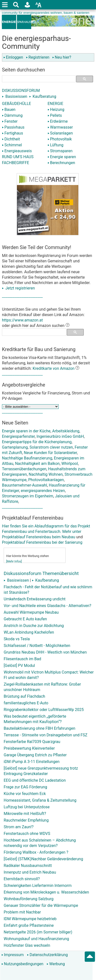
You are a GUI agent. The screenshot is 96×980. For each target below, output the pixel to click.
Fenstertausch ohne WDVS (27, 834)
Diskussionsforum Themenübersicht (41, 573)
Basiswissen (16, 96)
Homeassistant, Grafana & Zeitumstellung (40, 800)
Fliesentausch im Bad (22, 659)
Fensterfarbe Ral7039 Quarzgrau (32, 742)
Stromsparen (60, 151)
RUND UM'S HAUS (18, 157)
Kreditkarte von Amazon (54, 368)
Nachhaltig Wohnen (46, 474)
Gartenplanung (15, 447)
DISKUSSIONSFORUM (21, 91)
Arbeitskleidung (66, 431)
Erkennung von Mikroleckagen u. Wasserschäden (46, 892)
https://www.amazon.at (22, 320)
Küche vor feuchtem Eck (25, 794)
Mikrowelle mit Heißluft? (25, 814)
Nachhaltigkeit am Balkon (37, 464)
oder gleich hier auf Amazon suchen (36, 326)
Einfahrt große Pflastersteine (29, 925)
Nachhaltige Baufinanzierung (27, 458)
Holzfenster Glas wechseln (27, 945)
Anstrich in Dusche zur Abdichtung (34, 626)
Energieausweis (17, 151)
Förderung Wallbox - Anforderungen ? (36, 852)
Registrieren (39, 57)
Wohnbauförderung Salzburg (29, 899)
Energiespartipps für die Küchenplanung (37, 442)
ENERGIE (55, 104)
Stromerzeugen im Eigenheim (28, 496)
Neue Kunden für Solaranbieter (50, 453)
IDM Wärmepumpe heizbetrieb (30, 919)
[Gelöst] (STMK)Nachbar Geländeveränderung (43, 859)
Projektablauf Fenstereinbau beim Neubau (39, 537)
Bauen (9, 110)
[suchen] (37, 79)
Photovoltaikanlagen (46, 480)
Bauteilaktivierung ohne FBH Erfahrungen (40, 728)
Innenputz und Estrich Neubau (30, 872)
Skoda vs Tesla (17, 639)
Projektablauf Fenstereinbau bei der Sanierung (42, 542)
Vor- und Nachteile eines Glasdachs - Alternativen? (48, 606)
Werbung (56, 964)
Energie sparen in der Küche (26, 431)
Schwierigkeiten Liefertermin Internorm (38, 886)
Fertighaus (13, 133)
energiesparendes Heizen (43, 491)
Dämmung (12, 115)
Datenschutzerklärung (47, 955)
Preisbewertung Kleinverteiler (29, 748)
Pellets (55, 115)
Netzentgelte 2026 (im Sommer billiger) (38, 932)
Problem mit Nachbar (22, 912)
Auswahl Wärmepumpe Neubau (31, 612)
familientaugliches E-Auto (26, 703)
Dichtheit (11, 139)
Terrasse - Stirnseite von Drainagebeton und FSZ (46, 735)
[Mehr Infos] (14, 561)
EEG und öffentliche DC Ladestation (35, 780)
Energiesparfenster (18, 436)
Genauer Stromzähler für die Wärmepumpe (41, 905)
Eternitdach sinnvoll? (22, 879)
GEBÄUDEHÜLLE (16, 104)
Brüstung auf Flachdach (24, 696)
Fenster (10, 121)
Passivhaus (13, 127)
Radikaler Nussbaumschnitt (28, 866)
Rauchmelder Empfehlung (26, 820)
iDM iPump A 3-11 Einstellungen (32, 762)
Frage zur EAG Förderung (25, 787)
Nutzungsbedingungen (22, 964)
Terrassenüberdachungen (24, 469)
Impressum (13, 955)
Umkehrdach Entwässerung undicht (35, 599)
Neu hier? (62, 57)
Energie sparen (62, 157)
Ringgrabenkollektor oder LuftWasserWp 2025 (44, 710)
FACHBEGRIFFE (16, 163)
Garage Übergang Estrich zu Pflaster (35, 755)
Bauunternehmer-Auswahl (25, 485)
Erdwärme (58, 121)
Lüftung (56, 145)
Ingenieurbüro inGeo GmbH (60, 436)
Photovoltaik (60, 139)
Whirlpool (70, 464)
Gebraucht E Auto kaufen (25, 619)
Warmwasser (60, 127)
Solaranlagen (60, 133)
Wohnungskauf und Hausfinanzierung (36, 939)
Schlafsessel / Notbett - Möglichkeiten (37, 646)
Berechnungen (61, 163)
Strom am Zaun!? (19, 827)
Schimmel (12, 145)
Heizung (56, 110)
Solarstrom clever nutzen (51, 447)
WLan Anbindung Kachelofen (29, 632)
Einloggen (14, 57)
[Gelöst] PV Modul (19, 666)
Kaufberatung (44, 96)
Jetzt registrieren (18, 288)
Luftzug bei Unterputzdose (27, 807)
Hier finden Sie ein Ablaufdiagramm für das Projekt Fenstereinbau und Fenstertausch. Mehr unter (48, 519)
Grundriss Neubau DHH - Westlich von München (45, 652)
